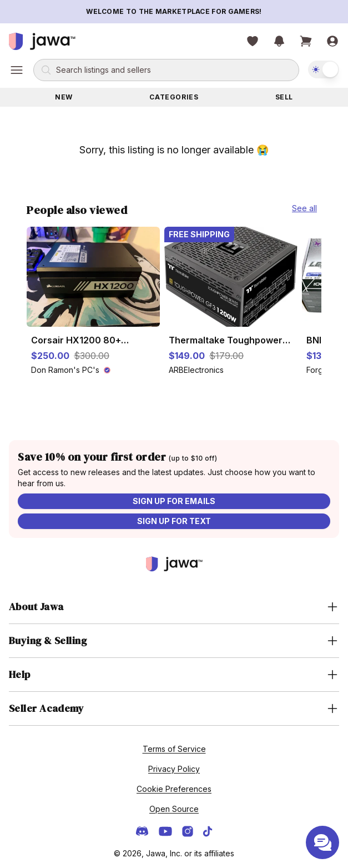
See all (304, 208)
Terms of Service (174, 749)
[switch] (324, 69)
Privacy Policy (174, 769)
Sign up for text (174, 521)
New (64, 97)
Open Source (174, 809)
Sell (284, 97)
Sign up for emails (174, 501)
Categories (174, 97)
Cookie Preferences (174, 789)
